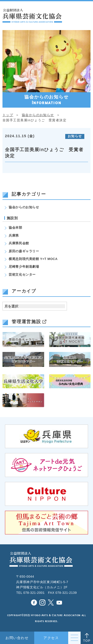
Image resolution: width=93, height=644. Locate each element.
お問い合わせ (17, 638)
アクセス (51, 638)
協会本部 (15, 228)
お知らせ (75, 136)
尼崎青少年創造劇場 (24, 267)
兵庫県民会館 (19, 243)
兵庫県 (14, 236)
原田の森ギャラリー (24, 251)
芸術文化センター (22, 275)
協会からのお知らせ (24, 207)
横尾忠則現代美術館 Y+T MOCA (33, 259)
